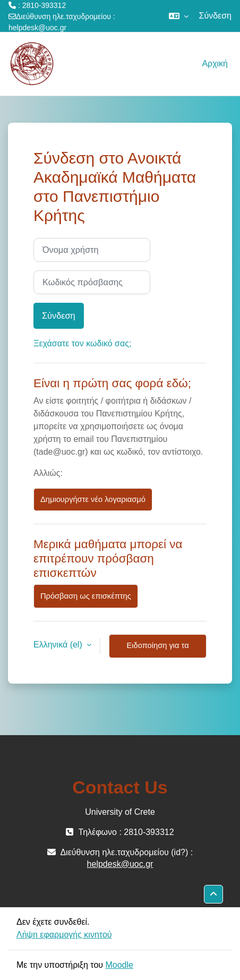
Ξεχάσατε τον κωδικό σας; (82, 343)
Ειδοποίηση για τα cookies (158, 650)
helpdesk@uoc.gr (37, 28)
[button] (179, 16)
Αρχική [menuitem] (215, 63)
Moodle (119, 965)
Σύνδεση (215, 16)
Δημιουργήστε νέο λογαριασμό (93, 499)
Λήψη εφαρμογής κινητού (64, 935)
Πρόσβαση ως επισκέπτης (86, 596)
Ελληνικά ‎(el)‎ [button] (59, 645)
